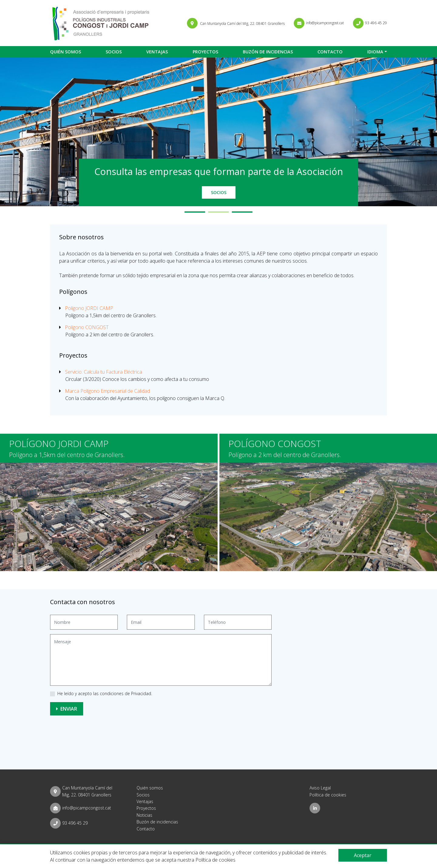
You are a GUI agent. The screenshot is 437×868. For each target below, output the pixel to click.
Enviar (67, 709)
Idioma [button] (375, 52)
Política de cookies (328, 795)
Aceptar (363, 855)
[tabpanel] (218, 132)
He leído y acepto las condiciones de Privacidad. (105, 693)
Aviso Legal (320, 788)
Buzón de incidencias (268, 52)
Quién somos (66, 52)
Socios (114, 52)
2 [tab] (218, 212)
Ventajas (157, 52)
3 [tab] (242, 212)
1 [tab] (195, 212)
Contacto (330, 52)
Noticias (144, 815)
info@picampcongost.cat (87, 808)
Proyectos (205, 52)
